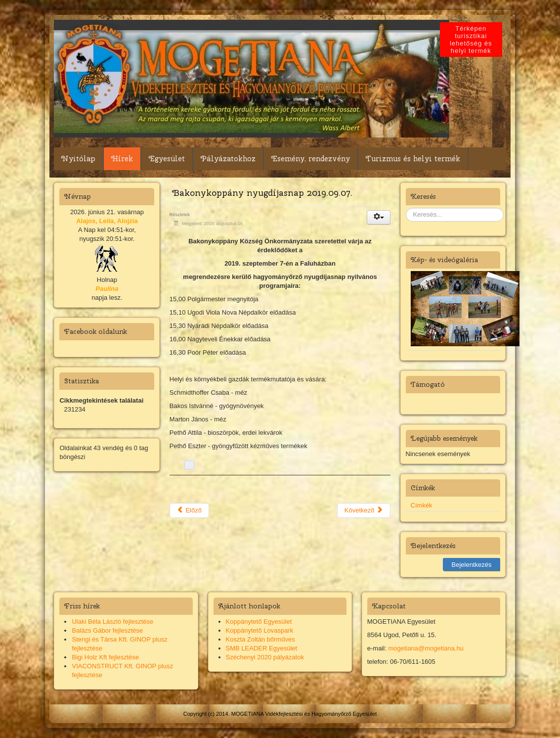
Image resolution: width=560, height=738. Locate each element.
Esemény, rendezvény (311, 159)
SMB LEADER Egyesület (262, 648)
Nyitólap (78, 159)
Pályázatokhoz (228, 159)
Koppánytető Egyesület (259, 622)
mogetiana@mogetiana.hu (426, 648)
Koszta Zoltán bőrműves (260, 639)
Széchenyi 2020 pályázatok (265, 657)
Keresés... (406, 208)
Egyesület (167, 159)
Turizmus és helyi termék (413, 159)
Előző (189, 510)
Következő (364, 510)
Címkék (422, 505)
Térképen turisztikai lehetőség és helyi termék (473, 40)
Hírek (122, 159)
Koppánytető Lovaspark (260, 630)
